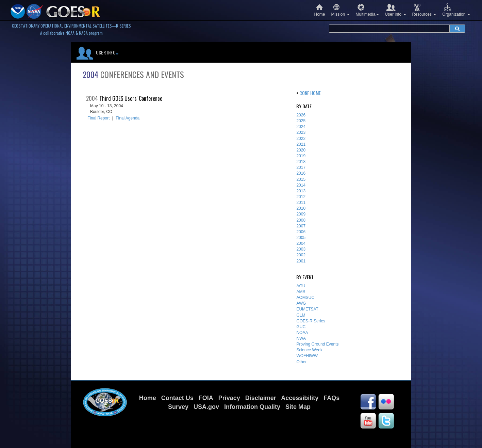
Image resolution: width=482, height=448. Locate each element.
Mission (340, 10)
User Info (396, 10)
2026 (301, 115)
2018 (301, 162)
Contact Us (177, 398)
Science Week (309, 350)
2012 (301, 197)
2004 (301, 243)
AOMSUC (305, 298)
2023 (301, 132)
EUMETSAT (307, 309)
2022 (301, 139)
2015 (301, 179)
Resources (424, 10)
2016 (301, 173)
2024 (301, 127)
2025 (301, 121)
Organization (456, 10)
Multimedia (367, 10)
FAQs (331, 398)
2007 (301, 226)
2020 (301, 150)
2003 (301, 249)
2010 (301, 208)
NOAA (302, 333)
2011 (301, 203)
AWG (301, 303)
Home (320, 10)
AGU (301, 286)
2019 (301, 156)
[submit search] (457, 29)
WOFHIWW (307, 356)
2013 (301, 191)
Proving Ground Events (317, 344)
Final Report (98, 118)
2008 (301, 220)
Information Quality (252, 407)
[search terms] (389, 29)
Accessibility (300, 398)
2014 (301, 185)
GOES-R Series (311, 321)
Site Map (298, 407)
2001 (301, 261)
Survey (178, 407)
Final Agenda (128, 118)
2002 (301, 255)
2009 (301, 214)
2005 (301, 238)
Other (301, 362)
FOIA (206, 398)
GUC (301, 327)
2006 (301, 232)
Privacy (229, 398)
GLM (301, 315)
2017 (301, 167)
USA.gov (206, 407)
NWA (301, 338)
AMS (301, 292)
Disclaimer (261, 398)
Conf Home (310, 93)
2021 (301, 144)
